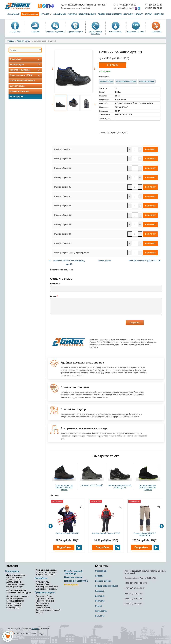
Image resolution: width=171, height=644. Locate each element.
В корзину (113, 65)
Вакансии (100, 616)
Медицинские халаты (46, 575)
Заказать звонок (30, 14)
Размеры (72, 14)
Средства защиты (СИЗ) (25, 75)
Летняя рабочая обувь (126, 81)
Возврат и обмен (87, 14)
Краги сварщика (14, 603)
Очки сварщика (13, 608)
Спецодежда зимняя (16, 590)
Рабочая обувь (23, 41)
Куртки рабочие (13, 580)
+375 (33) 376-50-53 (134, 583)
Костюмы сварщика (15, 601)
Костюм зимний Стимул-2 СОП (106, 533)
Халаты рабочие (14, 582)
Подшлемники (42, 603)
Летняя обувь (43, 582)
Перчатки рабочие (44, 596)
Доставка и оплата (133, 14)
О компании (59, 14)
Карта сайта (101, 611)
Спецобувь (35, 32)
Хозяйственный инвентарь (95, 33)
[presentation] (71, 323)
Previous (52, 67)
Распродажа (156, 32)
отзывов (35, 629)
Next (95, 67)
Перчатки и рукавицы (55, 32)
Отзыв (54, 296)
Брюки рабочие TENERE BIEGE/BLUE (145, 534)
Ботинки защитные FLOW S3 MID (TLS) (120, 486)
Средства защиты (75, 32)
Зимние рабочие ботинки (47, 587)
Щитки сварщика (14, 605)
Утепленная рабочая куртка (19, 592)
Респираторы (42, 605)
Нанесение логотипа (136, 32)
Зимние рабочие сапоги (47, 589)
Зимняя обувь (43, 584)
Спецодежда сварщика (17, 596)
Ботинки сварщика (15, 599)
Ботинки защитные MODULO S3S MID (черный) (148, 487)
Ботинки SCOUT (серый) (92, 485)
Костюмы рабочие (15, 577)
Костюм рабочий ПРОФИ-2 (67, 533)
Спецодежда (15, 32)
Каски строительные (45, 601)
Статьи (148, 14)
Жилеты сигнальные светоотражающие (16, 585)
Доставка (100, 596)
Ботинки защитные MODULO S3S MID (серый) (64, 487)
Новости (99, 576)
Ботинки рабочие (147, 81)
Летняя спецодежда (16, 575)
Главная (11, 41)
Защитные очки (43, 608)
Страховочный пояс (45, 599)
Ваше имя (55, 283)
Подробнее (64, 547)
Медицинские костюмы (46, 572)
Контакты (159, 14)
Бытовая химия (116, 32)
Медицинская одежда (46, 570)
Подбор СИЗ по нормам (110, 14)
